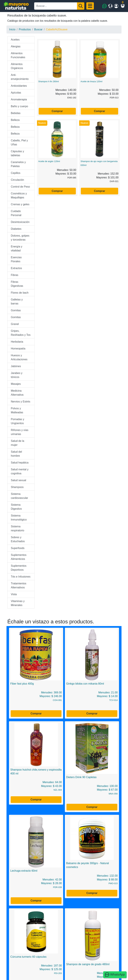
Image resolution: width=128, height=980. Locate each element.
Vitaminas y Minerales (18, 603)
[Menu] (90, 6)
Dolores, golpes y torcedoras (20, 238)
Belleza (15, 120)
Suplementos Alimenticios (19, 557)
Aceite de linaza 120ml (91, 81)
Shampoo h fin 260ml (49, 81)
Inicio (12, 29)
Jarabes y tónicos (17, 375)
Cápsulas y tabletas (17, 153)
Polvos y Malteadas (17, 410)
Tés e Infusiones (21, 577)
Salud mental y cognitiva (20, 471)
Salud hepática (20, 463)
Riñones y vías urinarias (20, 432)
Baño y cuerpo (19, 106)
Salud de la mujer (17, 443)
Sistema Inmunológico (19, 518)
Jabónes (16, 366)
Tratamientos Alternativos (19, 585)
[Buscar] (81, 6)
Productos (25, 29)
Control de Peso (20, 187)
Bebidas (16, 113)
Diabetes (16, 229)
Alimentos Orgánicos (17, 66)
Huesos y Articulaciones (19, 357)
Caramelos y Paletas (18, 164)
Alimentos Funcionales (18, 55)
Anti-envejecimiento (20, 77)
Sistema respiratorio (17, 528)
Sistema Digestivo (16, 507)
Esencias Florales (16, 259)
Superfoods (18, 548)
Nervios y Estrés (20, 402)
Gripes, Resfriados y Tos (21, 333)
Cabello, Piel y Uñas (19, 142)
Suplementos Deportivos (19, 568)
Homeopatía (18, 349)
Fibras (14, 275)
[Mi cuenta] (116, 6)
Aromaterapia (19, 99)
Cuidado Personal (16, 213)
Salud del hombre (16, 454)
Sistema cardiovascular (19, 496)
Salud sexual (18, 480)
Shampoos (17, 487)
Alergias (16, 46)
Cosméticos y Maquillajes (19, 195)
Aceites (15, 40)
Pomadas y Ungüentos (17, 421)
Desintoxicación (20, 222)
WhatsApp (115, 975)
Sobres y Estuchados (18, 539)
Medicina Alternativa (17, 393)
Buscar (38, 29)
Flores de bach (20, 293)
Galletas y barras (17, 302)
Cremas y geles (20, 204)
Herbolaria (17, 342)
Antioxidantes (19, 86)
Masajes (16, 384)
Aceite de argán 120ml (49, 161)
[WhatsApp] (105, 6)
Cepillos (16, 173)
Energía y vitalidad (16, 249)
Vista (14, 594)
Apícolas (16, 93)
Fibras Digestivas (17, 284)
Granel (15, 324)
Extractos (16, 268)
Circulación (17, 180)
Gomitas (16, 310)
